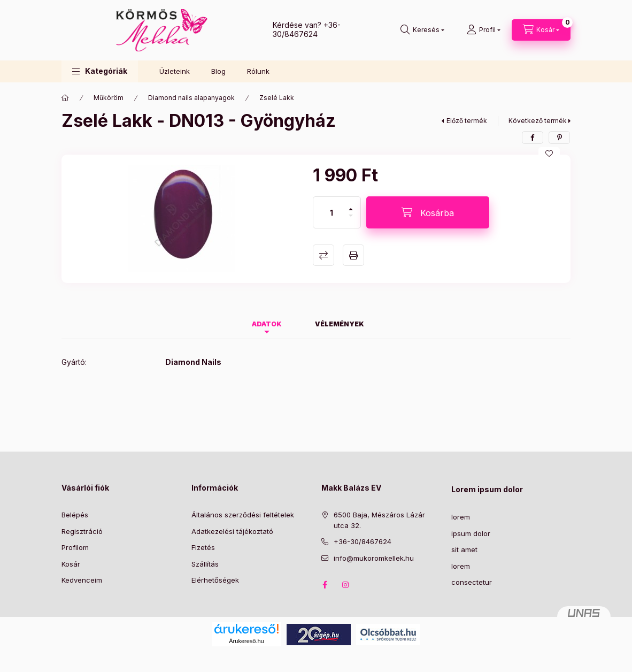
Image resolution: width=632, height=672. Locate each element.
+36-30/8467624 (307, 29)
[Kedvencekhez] (549, 154)
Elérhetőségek (215, 580)
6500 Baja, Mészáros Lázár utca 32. (379, 520)
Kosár (71, 564)
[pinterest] (559, 138)
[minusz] (351, 220)
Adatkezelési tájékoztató (232, 531)
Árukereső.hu (246, 641)
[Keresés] (422, 30)
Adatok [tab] (267, 324)
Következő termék (538, 121)
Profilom (75, 547)
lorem (461, 517)
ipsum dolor (471, 533)
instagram (346, 585)
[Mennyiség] (332, 212)
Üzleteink (175, 71)
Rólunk (258, 71)
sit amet (464, 549)
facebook (325, 585)
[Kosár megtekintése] (541, 30)
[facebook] (533, 138)
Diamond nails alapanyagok (191, 98)
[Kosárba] (428, 212)
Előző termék (467, 121)
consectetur (472, 582)
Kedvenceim (82, 580)
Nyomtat (353, 255)
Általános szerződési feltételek (243, 515)
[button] (100, 71)
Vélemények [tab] (340, 324)
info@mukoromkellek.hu (374, 558)
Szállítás (205, 564)
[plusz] (351, 205)
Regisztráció (82, 531)
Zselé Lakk (277, 98)
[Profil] (484, 30)
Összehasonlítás (323, 255)
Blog (218, 71)
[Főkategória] (65, 98)
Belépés (75, 515)
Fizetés (203, 547)
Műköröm (109, 98)
